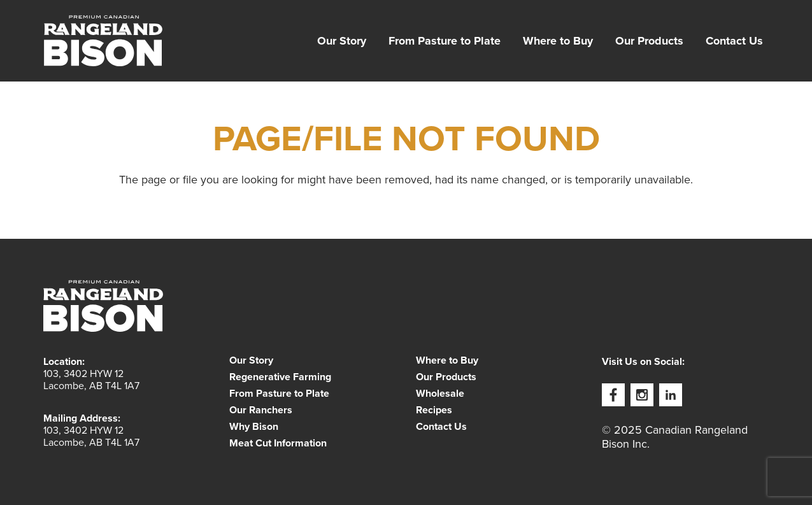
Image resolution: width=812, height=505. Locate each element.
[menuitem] (342, 41)
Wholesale (440, 394)
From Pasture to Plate (445, 41)
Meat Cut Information (278, 443)
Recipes (434, 410)
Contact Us (734, 41)
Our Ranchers (261, 410)
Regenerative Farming (280, 377)
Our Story (342, 41)
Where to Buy (558, 41)
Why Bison (254, 427)
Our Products (649, 41)
